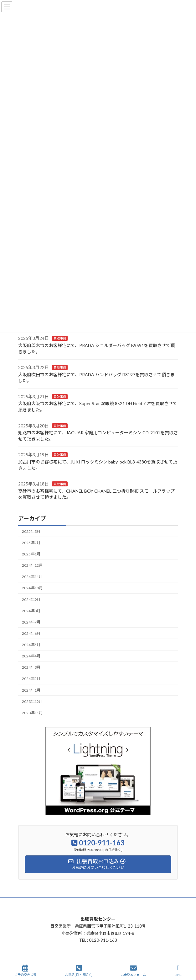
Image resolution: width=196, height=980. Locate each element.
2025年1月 (31, 554)
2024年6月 (31, 633)
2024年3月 (31, 667)
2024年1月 (31, 690)
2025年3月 (31, 531)
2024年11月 (32, 577)
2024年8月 (31, 611)
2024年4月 (31, 656)
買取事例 (60, 338)
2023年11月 (32, 713)
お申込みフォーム (133, 971)
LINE (178, 971)
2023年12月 (32, 702)
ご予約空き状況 (25, 971)
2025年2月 (31, 543)
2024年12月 (32, 565)
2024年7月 (31, 622)
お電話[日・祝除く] (79, 971)
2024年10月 (32, 588)
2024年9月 (31, 599)
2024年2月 (31, 679)
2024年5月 (31, 645)
